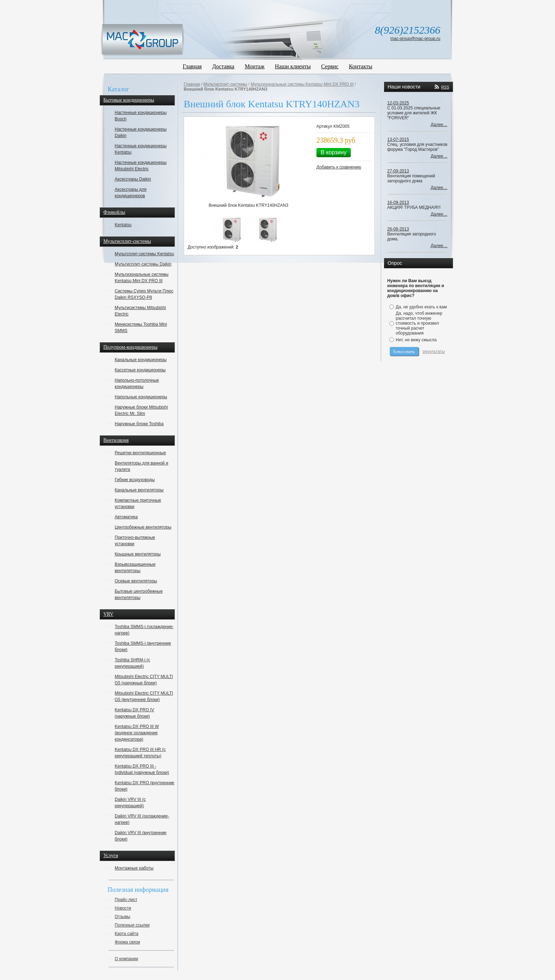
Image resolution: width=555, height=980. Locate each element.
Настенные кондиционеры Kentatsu (141, 149)
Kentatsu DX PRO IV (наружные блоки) (134, 713)
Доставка (223, 66)
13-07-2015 (398, 139)
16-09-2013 (398, 203)
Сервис (330, 66)
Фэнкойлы (114, 212)
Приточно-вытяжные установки (135, 541)
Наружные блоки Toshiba (139, 424)
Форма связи (127, 942)
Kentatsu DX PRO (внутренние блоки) (145, 786)
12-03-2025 (398, 103)
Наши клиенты (293, 66)
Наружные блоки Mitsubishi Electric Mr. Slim (141, 410)
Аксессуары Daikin (133, 179)
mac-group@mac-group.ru (415, 39)
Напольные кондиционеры (141, 397)
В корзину (334, 152)
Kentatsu (123, 225)
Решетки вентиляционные (140, 453)
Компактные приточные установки (138, 503)
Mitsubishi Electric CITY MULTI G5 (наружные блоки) (144, 680)
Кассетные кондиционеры (140, 370)
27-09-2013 (398, 171)
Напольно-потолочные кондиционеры (137, 383)
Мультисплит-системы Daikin (143, 264)
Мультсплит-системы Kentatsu (144, 254)
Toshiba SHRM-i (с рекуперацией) (132, 663)
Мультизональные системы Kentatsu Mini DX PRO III (142, 278)
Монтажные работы (134, 868)
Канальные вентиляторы (139, 490)
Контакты (361, 66)
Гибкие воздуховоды (135, 480)
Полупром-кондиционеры (130, 347)
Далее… (439, 125)
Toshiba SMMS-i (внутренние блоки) (143, 646)
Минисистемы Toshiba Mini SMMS (141, 327)
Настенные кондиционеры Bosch (141, 116)
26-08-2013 (398, 229)
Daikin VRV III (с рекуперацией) (130, 803)
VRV (108, 614)
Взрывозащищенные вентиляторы (135, 568)
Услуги (111, 856)
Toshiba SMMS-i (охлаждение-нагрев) (144, 630)
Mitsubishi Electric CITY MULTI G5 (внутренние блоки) (144, 696)
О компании (126, 959)
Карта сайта (127, 934)
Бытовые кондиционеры (129, 100)
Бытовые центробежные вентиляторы (139, 594)
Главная (192, 66)
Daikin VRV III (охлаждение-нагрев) (142, 819)
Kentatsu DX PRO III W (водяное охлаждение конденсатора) (137, 733)
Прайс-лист (126, 900)
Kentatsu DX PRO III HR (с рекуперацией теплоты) (140, 753)
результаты (434, 352)
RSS (445, 87)
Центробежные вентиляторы (143, 527)
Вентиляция (116, 440)
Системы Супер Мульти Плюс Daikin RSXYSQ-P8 (144, 294)
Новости (123, 908)
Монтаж (255, 66)
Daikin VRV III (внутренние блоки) (141, 836)
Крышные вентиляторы (138, 554)
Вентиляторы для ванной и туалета (141, 466)
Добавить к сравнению (339, 167)
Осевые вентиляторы (136, 581)
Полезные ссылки (132, 925)
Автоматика (126, 517)
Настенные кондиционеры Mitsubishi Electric (141, 166)
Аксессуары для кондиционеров (131, 193)
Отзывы (122, 917)
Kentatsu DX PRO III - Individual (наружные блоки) (142, 769)
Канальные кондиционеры (141, 360)
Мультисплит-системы (127, 241)
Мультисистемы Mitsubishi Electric (140, 311)
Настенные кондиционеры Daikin (141, 132)
